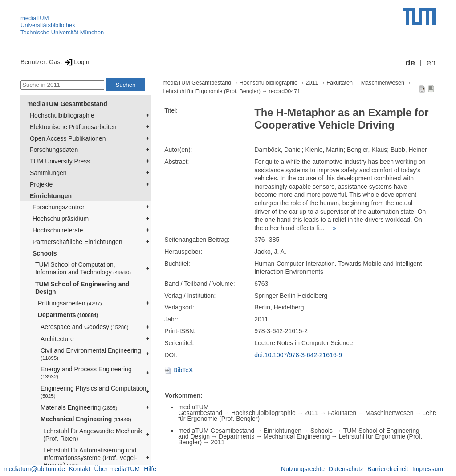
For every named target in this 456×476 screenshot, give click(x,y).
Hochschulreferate (58, 230)
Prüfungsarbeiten (70, 303)
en (431, 63)
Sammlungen (48, 173)
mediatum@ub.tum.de (34, 469)
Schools (45, 253)
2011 (312, 83)
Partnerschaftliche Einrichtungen (77, 242)
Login (76, 62)
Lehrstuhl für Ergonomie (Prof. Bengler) (212, 91)
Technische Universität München (62, 32)
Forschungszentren (59, 207)
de (410, 63)
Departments (68, 315)
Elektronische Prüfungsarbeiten (73, 127)
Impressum (428, 469)
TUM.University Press (60, 161)
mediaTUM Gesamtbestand (67, 104)
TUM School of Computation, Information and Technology (83, 268)
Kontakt (79, 469)
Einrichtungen (51, 196)
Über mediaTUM (117, 469)
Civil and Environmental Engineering (91, 354)
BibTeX (179, 370)
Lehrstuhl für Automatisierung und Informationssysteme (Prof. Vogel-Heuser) (90, 458)
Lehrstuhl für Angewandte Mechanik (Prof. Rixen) (93, 435)
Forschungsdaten (54, 150)
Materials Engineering (79, 407)
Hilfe (150, 469)
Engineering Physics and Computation (93, 392)
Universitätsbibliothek (48, 25)
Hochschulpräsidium (61, 219)
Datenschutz (346, 469)
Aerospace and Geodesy (85, 327)
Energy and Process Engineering (86, 372)
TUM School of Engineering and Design (82, 288)
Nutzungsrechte (303, 469)
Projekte (41, 184)
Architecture (57, 339)
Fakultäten (340, 83)
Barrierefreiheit (388, 469)
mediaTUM (35, 18)
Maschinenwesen (383, 83)
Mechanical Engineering (86, 419)
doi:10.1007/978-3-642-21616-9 (298, 355)
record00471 (285, 91)
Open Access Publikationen (68, 138)
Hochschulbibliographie (62, 115)
